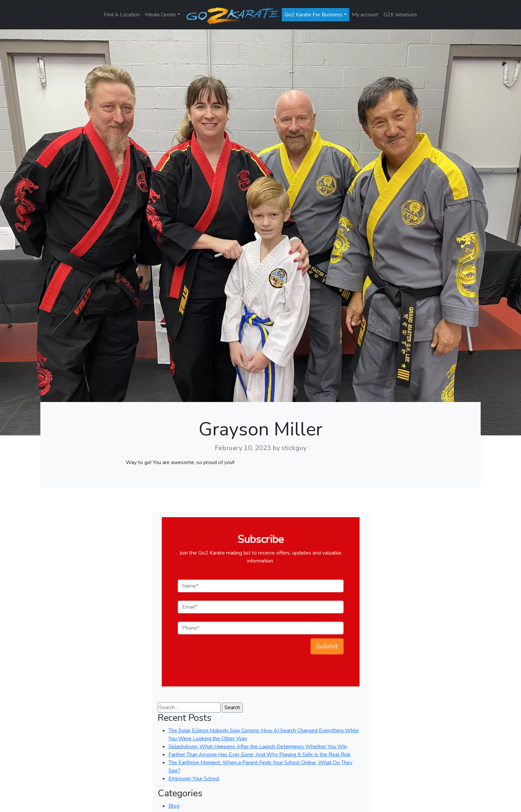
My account (365, 15)
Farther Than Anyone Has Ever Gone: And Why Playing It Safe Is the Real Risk (259, 755)
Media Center (161, 15)
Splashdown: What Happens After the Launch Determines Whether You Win (258, 747)
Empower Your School (194, 779)
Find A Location (122, 15)
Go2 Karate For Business (314, 15)
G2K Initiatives (400, 15)
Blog (174, 806)
